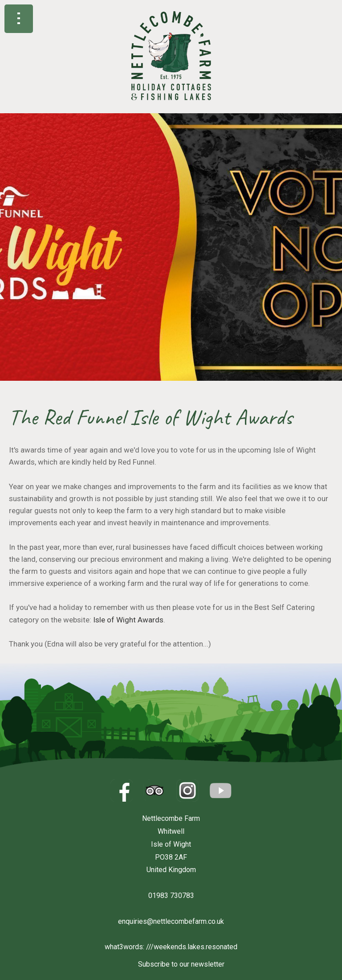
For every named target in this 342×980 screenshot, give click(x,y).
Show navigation (19, 19)
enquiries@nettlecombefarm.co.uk (171, 921)
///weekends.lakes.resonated (192, 947)
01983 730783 (171, 896)
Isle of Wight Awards (128, 620)
